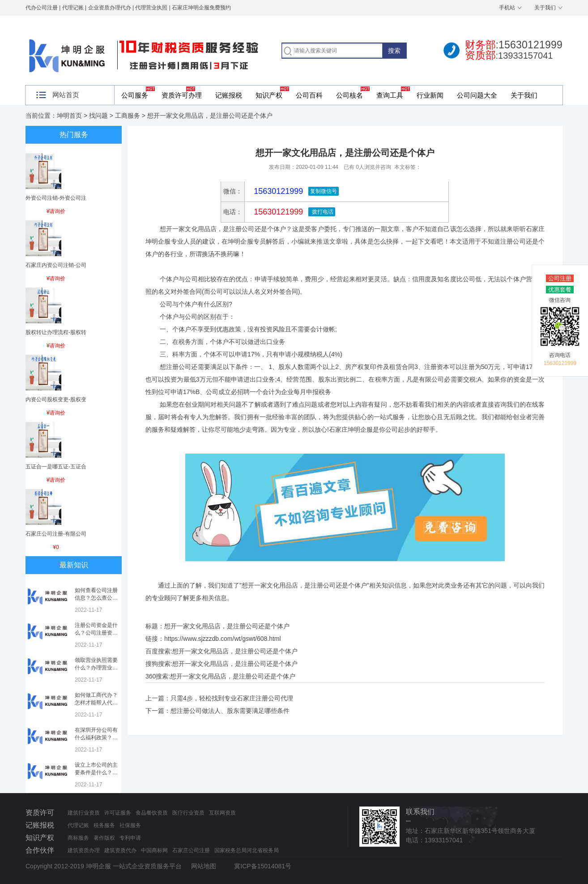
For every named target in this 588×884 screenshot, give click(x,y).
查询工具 (390, 95)
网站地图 (204, 866)
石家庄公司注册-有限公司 (56, 534)
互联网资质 (222, 813)
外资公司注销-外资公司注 (56, 198)
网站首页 (66, 95)
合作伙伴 (40, 850)
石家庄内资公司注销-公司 (56, 265)
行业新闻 (430, 95)
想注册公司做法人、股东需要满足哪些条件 (230, 711)
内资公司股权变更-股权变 (56, 399)
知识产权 (269, 95)
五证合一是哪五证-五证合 (56, 467)
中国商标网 (154, 850)
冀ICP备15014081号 (263, 866)
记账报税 (229, 95)
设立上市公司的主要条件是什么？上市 (96, 772)
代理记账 (78, 825)
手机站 (507, 8)
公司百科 (309, 95)
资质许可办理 (182, 95)
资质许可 (40, 813)
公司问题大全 (477, 95)
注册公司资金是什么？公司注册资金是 (96, 633)
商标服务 (78, 838)
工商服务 (128, 116)
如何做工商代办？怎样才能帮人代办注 (96, 703)
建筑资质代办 (120, 850)
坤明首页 (69, 116)
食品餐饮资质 (152, 813)
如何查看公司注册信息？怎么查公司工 (96, 598)
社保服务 (130, 825)
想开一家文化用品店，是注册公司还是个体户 (235, 651)
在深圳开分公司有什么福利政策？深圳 (96, 738)
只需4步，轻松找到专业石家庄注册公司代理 (232, 698)
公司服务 (135, 95)
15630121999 (277, 212)
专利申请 (130, 838)
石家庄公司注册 (191, 850)
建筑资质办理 (84, 850)
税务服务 (104, 825)
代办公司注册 (42, 8)
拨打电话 (322, 212)
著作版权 (104, 838)
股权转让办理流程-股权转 (56, 332)
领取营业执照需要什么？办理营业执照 (96, 668)
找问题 (98, 116)
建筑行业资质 (84, 813)
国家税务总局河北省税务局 (247, 850)
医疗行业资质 (188, 813)
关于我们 (545, 8)
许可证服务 (118, 813)
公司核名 (349, 95)
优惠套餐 (560, 290)
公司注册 (560, 278)
